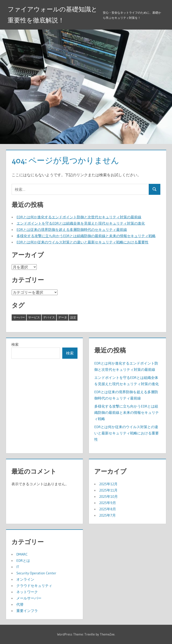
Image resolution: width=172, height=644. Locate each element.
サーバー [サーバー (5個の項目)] (19, 317)
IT (18, 567)
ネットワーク (27, 592)
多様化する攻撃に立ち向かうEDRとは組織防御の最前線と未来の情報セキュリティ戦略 (86, 236)
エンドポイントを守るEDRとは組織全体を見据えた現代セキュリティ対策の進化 (81, 223)
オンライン (25, 579)
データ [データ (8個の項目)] (63, 317)
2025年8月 (108, 509)
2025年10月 (109, 496)
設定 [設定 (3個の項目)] (73, 317)
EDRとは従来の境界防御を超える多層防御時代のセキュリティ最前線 (72, 230)
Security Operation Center (36, 573)
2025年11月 (108, 490)
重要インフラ (27, 611)
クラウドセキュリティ (34, 586)
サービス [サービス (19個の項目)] (34, 317)
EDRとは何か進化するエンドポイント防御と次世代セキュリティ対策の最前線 (79, 217)
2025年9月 (108, 503)
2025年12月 (108, 484)
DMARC (22, 554)
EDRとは (23, 560)
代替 (20, 604)
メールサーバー (29, 598)
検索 (15, 344)
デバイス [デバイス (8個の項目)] (49, 317)
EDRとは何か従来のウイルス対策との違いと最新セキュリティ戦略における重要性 (83, 242)
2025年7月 (107, 515)
